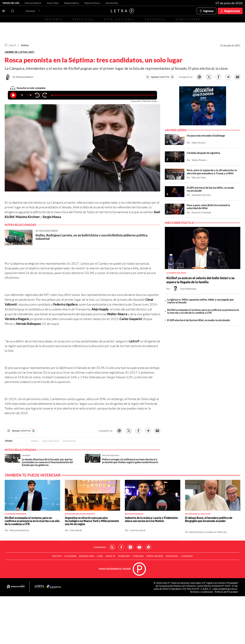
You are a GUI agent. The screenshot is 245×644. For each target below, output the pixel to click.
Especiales (83, 19)
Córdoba (138, 556)
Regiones (54, 19)
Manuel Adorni (71, 3)
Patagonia (172, 556)
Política (25, 45)
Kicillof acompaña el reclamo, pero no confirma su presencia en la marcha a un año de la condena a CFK (203, 311)
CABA (100, 556)
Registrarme (232, 11)
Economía (71, 556)
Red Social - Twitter (112, 547)
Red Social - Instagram (130, 547)
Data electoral (119, 19)
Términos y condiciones (202, 592)
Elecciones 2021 (51, 441)
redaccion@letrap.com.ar (225, 589)
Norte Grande (155, 556)
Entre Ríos (124, 556)
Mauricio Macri (92, 3)
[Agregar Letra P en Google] (160, 77)
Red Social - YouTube (139, 547)
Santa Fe (110, 556)
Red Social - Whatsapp (148, 547)
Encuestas (155, 19)
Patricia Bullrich (33, 3)
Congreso (187, 556)
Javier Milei (52, 3)
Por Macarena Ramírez (23, 77)
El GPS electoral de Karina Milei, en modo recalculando (199, 320)
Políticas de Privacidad (226, 592)
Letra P (12, 45)
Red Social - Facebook (121, 547)
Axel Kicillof (112, 3)
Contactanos (100, 547)
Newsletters (188, 19)
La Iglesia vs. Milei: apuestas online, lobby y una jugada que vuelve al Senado (200, 301)
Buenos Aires (69, 441)
